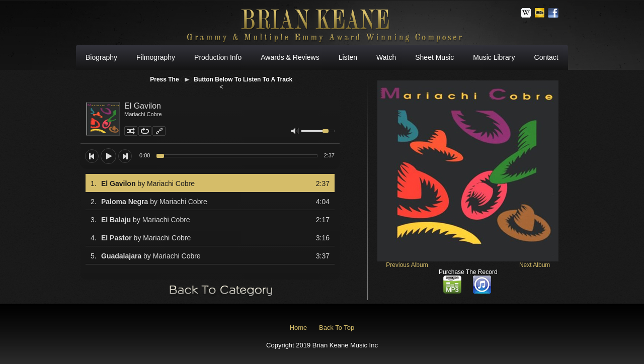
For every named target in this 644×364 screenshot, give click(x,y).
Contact (546, 57)
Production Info (218, 57)
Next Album (535, 265)
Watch (386, 57)
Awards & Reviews (290, 57)
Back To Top (337, 328)
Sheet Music (434, 57)
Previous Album (407, 265)
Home (299, 328)
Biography (101, 57)
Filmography (156, 57)
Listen (348, 57)
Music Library (494, 57)
